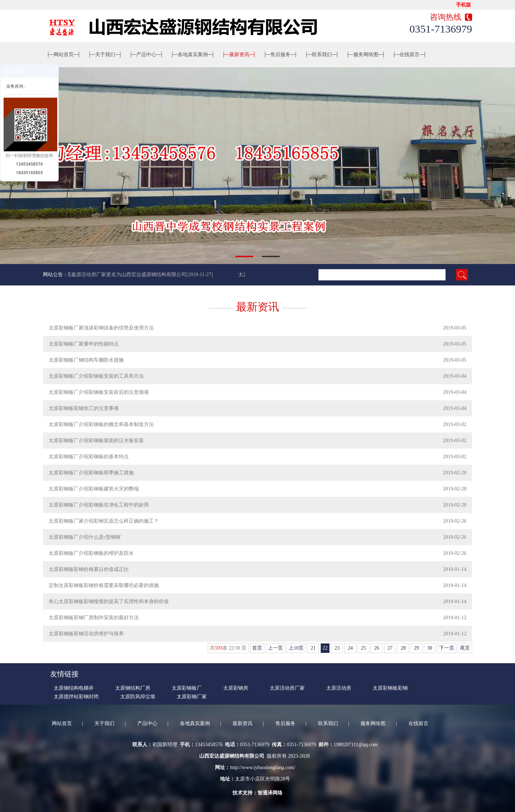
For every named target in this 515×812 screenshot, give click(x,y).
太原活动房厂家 (287, 688)
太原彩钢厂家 (192, 697)
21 (313, 648)
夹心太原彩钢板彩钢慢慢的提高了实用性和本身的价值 (109, 601)
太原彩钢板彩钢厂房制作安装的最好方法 (94, 618)
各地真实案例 (193, 55)
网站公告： (55, 275)
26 (377, 648)
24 (350, 648)
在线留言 (410, 55)
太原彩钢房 (236, 688)
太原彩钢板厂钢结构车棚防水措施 (86, 360)
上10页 (296, 648)
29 (416, 648)
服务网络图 (366, 55)
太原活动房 (339, 688)
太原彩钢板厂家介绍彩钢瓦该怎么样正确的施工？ (104, 521)
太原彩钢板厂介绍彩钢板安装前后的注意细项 (99, 392)
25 (364, 648)
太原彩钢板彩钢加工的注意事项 (84, 408)
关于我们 (105, 55)
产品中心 (146, 55)
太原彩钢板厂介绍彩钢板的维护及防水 (91, 553)
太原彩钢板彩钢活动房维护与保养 (86, 634)
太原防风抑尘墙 (138, 697)
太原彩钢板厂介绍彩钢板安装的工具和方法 (96, 376)
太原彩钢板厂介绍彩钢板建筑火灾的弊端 (94, 489)
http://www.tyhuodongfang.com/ (263, 767)
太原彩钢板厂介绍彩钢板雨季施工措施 (91, 473)
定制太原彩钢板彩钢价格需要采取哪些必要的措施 (104, 585)
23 (337, 648)
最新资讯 (239, 55)
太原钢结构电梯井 (74, 688)
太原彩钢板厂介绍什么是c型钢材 (85, 537)
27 (390, 648)
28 (403, 648)
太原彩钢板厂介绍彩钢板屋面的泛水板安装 (96, 441)
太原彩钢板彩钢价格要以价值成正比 (89, 569)
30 (430, 648)
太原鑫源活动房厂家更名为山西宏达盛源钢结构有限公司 (125, 275)
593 (219, 648)
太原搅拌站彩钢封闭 (76, 697)
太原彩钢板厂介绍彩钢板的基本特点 (89, 457)
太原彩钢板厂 (187, 688)
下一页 (447, 648)
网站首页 (64, 55)
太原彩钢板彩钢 (390, 688)
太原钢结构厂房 (133, 688)
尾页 (465, 648)
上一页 (275, 648)
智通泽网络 (270, 793)
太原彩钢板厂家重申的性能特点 (84, 344)
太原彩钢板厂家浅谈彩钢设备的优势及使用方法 (101, 328)
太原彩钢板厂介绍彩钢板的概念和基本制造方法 (101, 424)
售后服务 (280, 55)
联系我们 (322, 55)
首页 (257, 648)
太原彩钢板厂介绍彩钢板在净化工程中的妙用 (99, 505)
